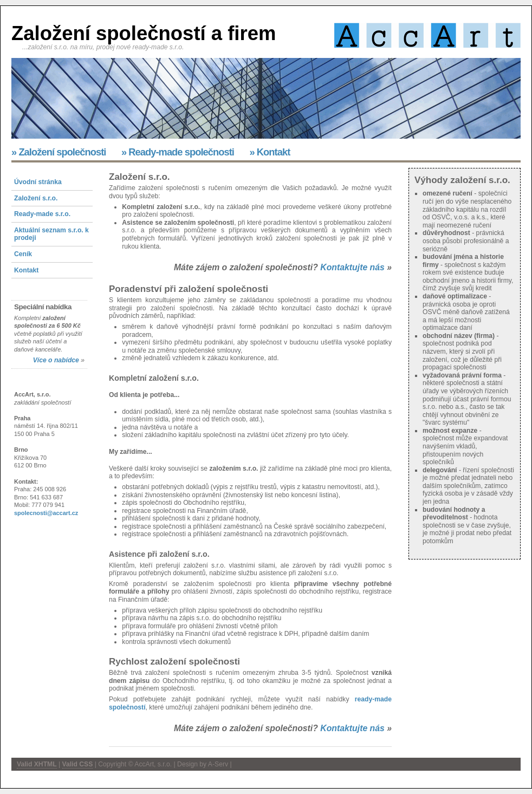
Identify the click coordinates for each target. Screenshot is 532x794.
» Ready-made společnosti (178, 152)
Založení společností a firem (144, 33)
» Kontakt (270, 152)
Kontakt (26, 270)
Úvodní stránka (38, 182)
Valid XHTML (37, 764)
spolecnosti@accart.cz (46, 513)
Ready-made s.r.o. (42, 214)
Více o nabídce (56, 360)
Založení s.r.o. (36, 198)
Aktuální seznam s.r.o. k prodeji (51, 234)
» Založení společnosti (59, 152)
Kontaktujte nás (352, 267)
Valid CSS (78, 764)
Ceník (23, 254)
